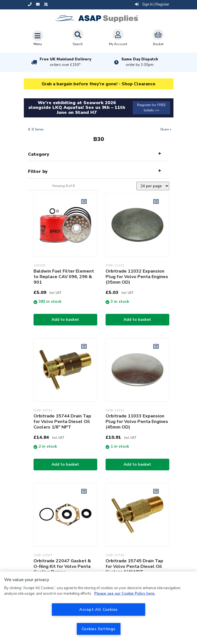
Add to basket (65, 320)
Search (78, 38)
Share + (166, 129)
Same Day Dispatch (140, 62)
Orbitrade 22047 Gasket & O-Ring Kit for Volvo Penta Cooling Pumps (62, 566)
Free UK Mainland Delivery (65, 62)
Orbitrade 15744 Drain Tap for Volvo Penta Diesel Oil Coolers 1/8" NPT (62, 422)
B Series (38, 129)
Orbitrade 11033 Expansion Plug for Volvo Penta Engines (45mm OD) (137, 422)
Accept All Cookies (98, 609)
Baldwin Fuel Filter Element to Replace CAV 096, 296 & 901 (64, 277)
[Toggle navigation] (38, 38)
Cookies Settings (99, 629)
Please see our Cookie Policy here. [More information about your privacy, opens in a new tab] (125, 594)
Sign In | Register (152, 4)
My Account (118, 38)
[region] (98, 608)
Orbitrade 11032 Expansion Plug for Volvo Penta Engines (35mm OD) (137, 277)
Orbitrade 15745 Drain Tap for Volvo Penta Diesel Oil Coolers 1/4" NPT (134, 566)
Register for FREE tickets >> (151, 108)
